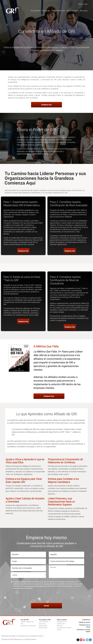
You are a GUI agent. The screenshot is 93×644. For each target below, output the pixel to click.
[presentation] (46, 596)
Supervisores (43, 626)
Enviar (47, 606)
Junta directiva (44, 622)
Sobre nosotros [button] (73, 11)
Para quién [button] (46, 11)
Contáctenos (86, 620)
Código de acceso (85, 622)
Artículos (60, 626)
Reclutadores (43, 628)
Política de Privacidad (8, 636)
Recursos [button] (84, 11)
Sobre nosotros (62, 620)
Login (86, 4)
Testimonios (61, 624)
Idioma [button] (80, 4)
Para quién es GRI (45, 620)
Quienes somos (62, 622)
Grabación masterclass (28, 626)
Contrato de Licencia (37, 636)
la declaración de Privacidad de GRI (36, 586)
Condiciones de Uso (23, 636)
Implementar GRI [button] (58, 11)
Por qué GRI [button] (36, 11)
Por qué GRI (25, 620)
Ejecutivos (42, 624)
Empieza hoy (47, 105)
